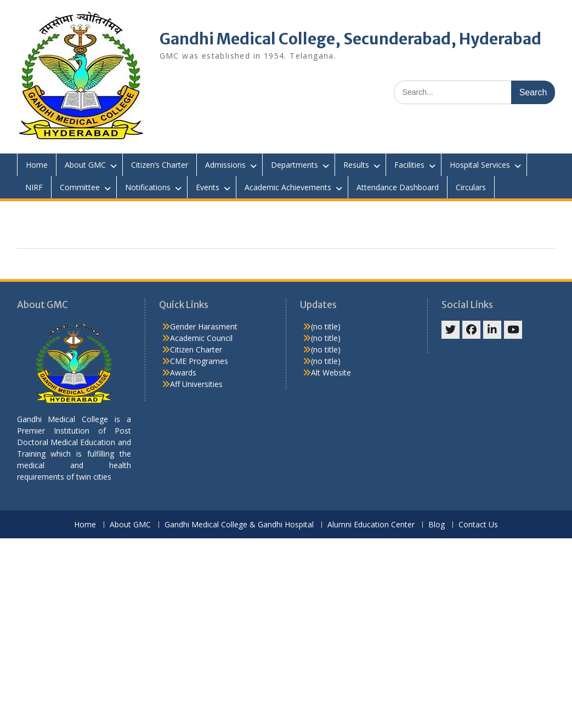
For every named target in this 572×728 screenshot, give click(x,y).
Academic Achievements (288, 187)
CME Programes (199, 361)
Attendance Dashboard (398, 187)
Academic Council (201, 338)
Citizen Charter (196, 349)
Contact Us (478, 525)
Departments (295, 165)
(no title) (326, 326)
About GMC (85, 165)
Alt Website (331, 372)
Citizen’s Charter (160, 165)
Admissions (225, 165)
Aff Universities (196, 384)
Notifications (148, 187)
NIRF (34, 187)
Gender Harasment (204, 326)
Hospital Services (480, 165)
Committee (80, 187)
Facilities (409, 165)
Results (356, 165)
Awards (183, 372)
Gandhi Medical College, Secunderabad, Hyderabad (350, 39)
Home (37, 165)
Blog (437, 525)
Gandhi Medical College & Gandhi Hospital (239, 525)
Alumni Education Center (371, 525)
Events (208, 187)
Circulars (471, 187)
